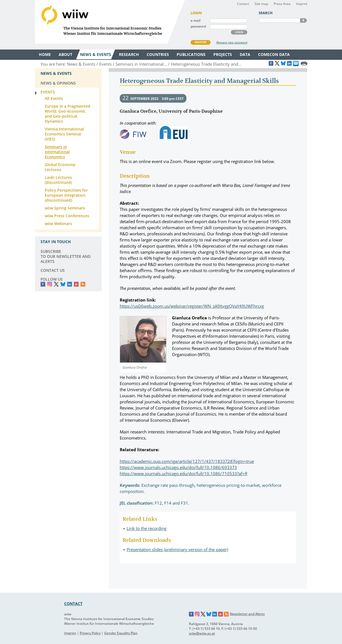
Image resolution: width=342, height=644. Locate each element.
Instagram (197, 614)
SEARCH (303, 20)
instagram (50, 284)
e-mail (195, 20)
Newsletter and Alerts (247, 614)
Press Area (282, 4)
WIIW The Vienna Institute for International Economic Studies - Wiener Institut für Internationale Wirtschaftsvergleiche (110, 22)
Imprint (302, 4)
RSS (83, 284)
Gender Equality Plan (121, 633)
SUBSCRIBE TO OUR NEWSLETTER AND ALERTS (66, 256)
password (198, 26)
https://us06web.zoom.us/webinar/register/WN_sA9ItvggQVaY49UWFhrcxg (192, 306)
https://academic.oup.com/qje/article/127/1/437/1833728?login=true (187, 461)
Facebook (43, 284)
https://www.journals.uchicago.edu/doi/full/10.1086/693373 (178, 467)
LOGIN (239, 32)
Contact (243, 4)
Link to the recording (147, 528)
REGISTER (201, 42)
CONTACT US (53, 270)
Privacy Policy (90, 633)
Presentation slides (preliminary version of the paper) (177, 549)
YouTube (76, 284)
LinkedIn (70, 284)
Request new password (232, 42)
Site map (261, 4)
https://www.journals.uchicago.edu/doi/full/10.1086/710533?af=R (184, 473)
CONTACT (73, 604)
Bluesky (63, 284)
